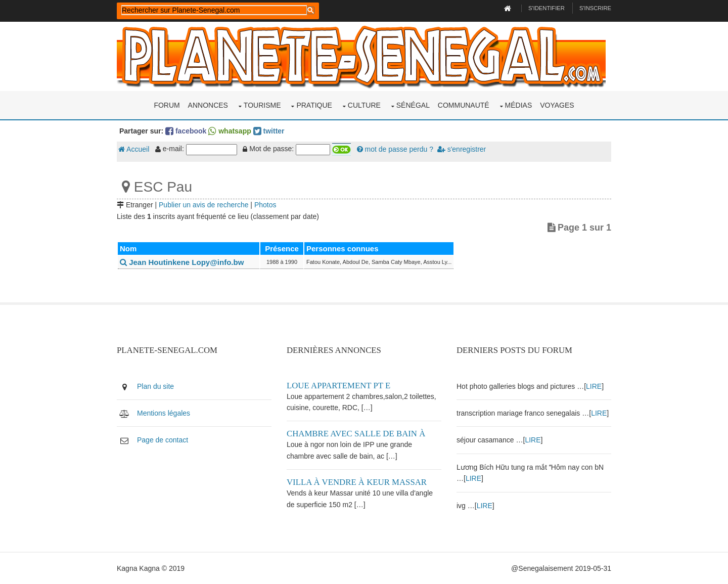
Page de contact (163, 440)
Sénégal (413, 105)
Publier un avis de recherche (203, 205)
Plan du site (155, 386)
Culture (364, 105)
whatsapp (230, 131)
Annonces (208, 105)
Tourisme (262, 105)
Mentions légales (164, 413)
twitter (269, 131)
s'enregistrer (462, 149)
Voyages (557, 105)
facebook (186, 131)
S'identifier (547, 8)
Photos (265, 205)
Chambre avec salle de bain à (356, 434)
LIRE (594, 386)
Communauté (464, 105)
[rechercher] (214, 10)
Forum (167, 105)
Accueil (134, 149)
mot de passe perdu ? (395, 149)
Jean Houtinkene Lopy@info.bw (182, 262)
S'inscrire (595, 8)
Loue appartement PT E (338, 386)
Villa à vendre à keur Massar (357, 482)
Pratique (314, 105)
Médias (519, 105)
